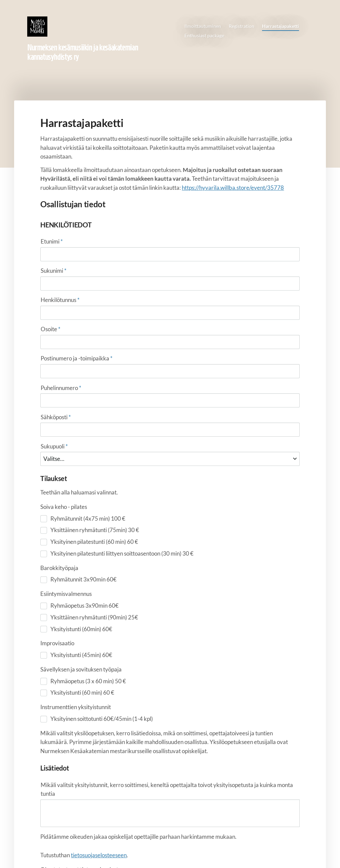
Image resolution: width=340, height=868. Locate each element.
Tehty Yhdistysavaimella (279, 850)
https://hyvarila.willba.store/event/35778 (233, 188)
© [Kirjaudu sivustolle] (41, 850)
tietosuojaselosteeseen (99, 724)
